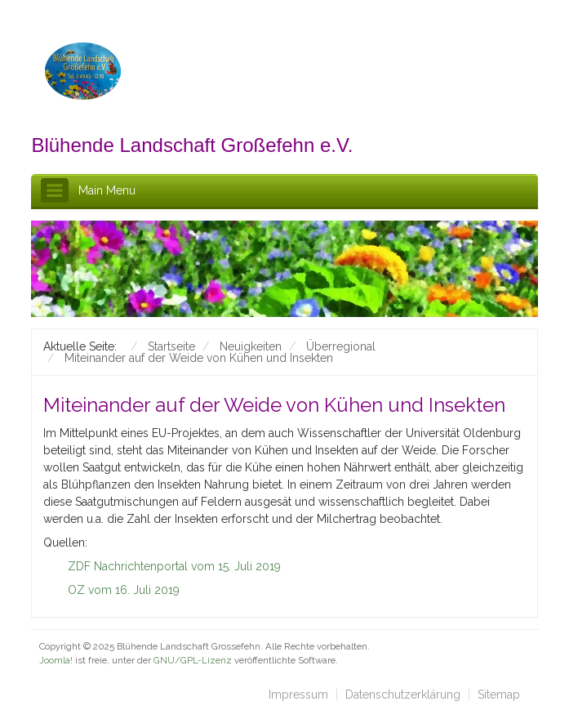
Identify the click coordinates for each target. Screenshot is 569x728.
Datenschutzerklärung (403, 695)
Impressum (298, 695)
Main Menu (107, 190)
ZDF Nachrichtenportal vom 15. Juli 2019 (174, 566)
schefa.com (110, 673)
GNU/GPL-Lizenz (193, 660)
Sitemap (499, 695)
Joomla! (56, 660)
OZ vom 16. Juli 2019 (124, 590)
